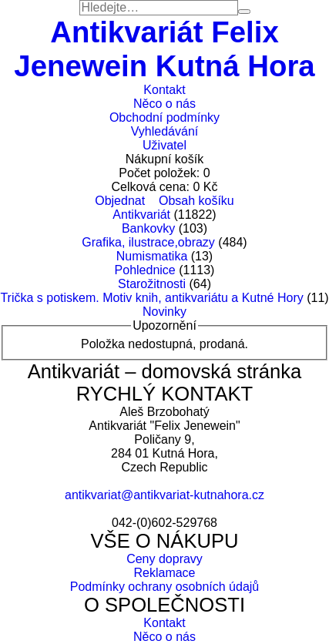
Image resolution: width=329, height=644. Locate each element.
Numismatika (152, 256)
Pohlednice (145, 270)
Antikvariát (141, 215)
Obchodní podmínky (164, 117)
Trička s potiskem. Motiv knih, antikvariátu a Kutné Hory (151, 298)
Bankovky (148, 228)
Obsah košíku (196, 201)
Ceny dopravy (164, 559)
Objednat (120, 201)
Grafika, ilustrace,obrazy (148, 242)
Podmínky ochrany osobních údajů (164, 587)
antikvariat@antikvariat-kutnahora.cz (164, 495)
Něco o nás (164, 104)
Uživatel (164, 145)
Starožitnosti (152, 284)
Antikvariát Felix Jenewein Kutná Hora (164, 49)
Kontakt (164, 90)
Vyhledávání (164, 131)
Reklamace (164, 573)
